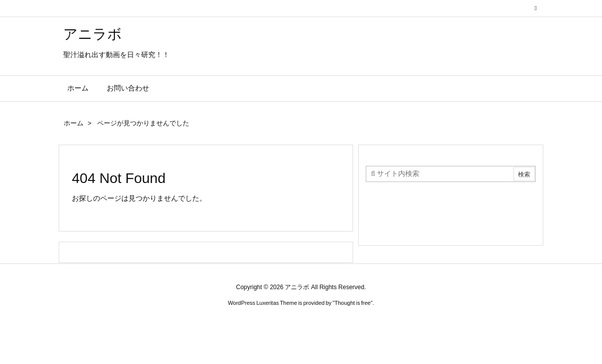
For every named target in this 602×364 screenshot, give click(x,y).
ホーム (74, 123)
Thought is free (352, 303)
